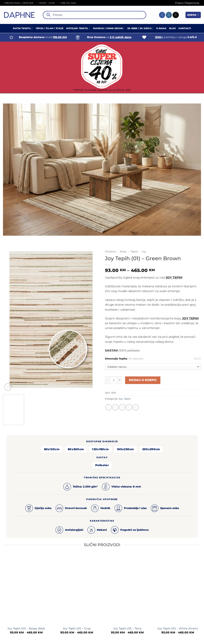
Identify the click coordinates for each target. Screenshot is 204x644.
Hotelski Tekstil (78, 28)
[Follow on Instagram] (169, 15)
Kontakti (185, 28)
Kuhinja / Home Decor (109, 28)
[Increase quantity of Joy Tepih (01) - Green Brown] (120, 380)
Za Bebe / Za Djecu (140, 28)
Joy (144, 251)
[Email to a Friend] (122, 407)
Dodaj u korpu (143, 380)
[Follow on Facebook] (162, 15)
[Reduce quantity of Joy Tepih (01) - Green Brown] (107, 380)
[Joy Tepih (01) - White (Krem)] (178, 589)
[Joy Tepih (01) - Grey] (77, 589)
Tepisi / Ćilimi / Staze (50, 28)
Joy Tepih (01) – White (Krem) (178, 628)
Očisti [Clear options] (197, 359)
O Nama (161, 28)
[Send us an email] (176, 15)
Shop (123, 251)
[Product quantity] (114, 380)
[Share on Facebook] (108, 407)
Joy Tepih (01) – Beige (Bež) (26, 628)
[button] (193, 15)
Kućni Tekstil (23, 28)
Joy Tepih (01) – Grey (77, 628)
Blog (172, 28)
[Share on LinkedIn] (136, 407)
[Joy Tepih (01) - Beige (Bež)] (26, 589)
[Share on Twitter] (115, 407)
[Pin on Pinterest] (129, 407)
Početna (110, 251)
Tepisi (134, 251)
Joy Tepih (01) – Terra (127, 628)
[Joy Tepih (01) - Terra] (127, 589)
